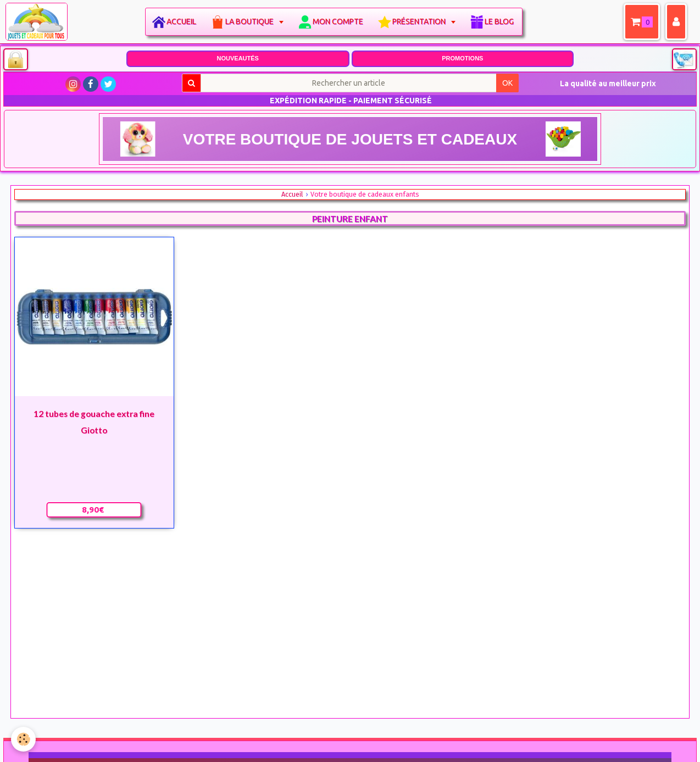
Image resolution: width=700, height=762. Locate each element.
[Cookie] (23, 739)
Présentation (420, 21)
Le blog (499, 21)
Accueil (181, 21)
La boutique (250, 21)
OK (507, 83)
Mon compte (338, 21)
